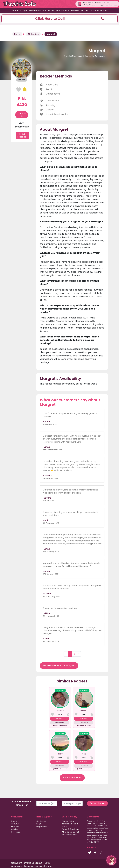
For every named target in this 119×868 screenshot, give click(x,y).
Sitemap (49, 866)
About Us (15, 824)
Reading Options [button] (37, 10)
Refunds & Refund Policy (70, 825)
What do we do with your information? (70, 833)
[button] (60, 19)
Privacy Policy (68, 821)
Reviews (75, 10)
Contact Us (41, 821)
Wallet (51, 10)
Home (17, 34)
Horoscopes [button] (62, 10)
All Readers (33, 34)
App (25, 10)
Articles (84, 10)
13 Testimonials (22, 125)
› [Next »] (79, 654)
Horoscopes (17, 832)
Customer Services (99, 10)
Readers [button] (16, 10)
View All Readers (72, 778)
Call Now (22, 115)
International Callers (35, 866)
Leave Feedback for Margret (59, 665)
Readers (15, 826)
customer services (99, 835)
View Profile (60, 723)
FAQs (39, 824)
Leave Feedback (22, 135)
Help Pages (42, 826)
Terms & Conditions (70, 829)
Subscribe (97, 803)
